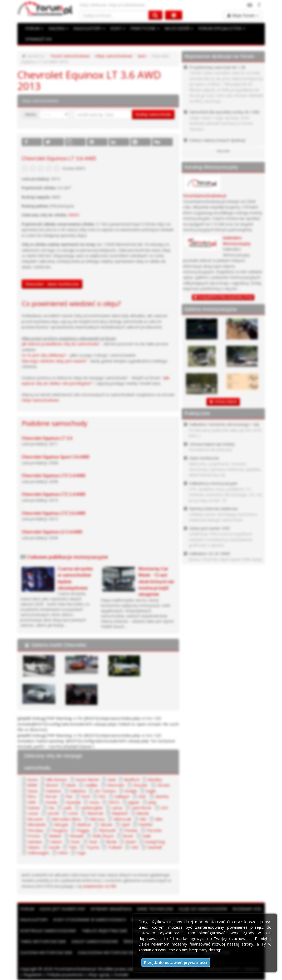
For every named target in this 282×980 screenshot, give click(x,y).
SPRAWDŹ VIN (38, 39)
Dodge (131, 791)
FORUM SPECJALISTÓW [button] (222, 28)
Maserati (95, 813)
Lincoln (53, 813)
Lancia (117, 808)
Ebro (32, 796)
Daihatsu (78, 791)
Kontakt (121, 974)
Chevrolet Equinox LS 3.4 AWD (52, 532)
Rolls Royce (103, 836)
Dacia (33, 791)
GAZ (142, 796)
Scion (75, 842)
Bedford (132, 779)
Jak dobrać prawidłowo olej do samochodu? (61, 344)
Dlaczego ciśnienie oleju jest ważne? (54, 361)
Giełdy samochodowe (95, 941)
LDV (164, 808)
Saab (147, 836)
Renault (77, 836)
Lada (67, 808)
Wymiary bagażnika (111, 909)
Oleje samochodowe (114, 56)
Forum (27, 909)
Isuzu (94, 802)
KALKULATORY (89, 28)
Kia (51, 808)
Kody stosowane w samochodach (90, 919)
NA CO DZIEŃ (179, 28)
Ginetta (162, 796)
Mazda (143, 813)
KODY (118, 28)
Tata (73, 847)
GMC (32, 802)
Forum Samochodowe (70, 56)
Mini (159, 819)
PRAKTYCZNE (145, 28)
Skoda (111, 842)
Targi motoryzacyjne (43, 941)
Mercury (97, 819)
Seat (93, 842)
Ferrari (51, 796)
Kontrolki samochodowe (48, 931)
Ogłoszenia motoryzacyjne (107, 952)
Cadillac (91, 785)
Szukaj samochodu (153, 114)
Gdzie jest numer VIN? (62, 909)
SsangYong (155, 842)
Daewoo (54, 791)
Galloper (122, 796)
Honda (51, 802)
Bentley (155, 779)
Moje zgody (99, 974)
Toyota (92, 847)
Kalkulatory (34, 919)
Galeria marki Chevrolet (59, 645)
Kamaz (34, 808)
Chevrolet (115, 785)
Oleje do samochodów (203, 909)
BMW (33, 785)
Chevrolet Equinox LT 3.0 (47, 438)
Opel (125, 824)
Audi (112, 779)
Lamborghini (92, 808)
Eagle (151, 791)
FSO (102, 796)
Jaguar (134, 802)
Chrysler (140, 785)
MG (143, 819)
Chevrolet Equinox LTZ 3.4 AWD (54, 476)
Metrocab (123, 819)
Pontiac (131, 830)
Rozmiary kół (247, 909)
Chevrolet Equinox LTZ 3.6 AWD (54, 513)
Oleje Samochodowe (40, 400)
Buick (71, 785)
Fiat (69, 796)
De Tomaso (105, 791)
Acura (33, 779)
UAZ (135, 847)
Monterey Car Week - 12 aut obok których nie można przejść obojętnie (156, 581)
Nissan (106, 824)
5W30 (74, 215)
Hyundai (73, 802)
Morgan (61, 824)
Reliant (55, 836)
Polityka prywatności (65, 974)
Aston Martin (87, 779)
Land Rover (142, 808)
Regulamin (33, 974)
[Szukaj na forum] (114, 15)
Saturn (56, 842)
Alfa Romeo (57, 779)
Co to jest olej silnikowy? (44, 355)
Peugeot (60, 830)
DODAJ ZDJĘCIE (226, 402)
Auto (142, 56)
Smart (131, 842)
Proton (34, 836)
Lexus (33, 813)
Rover (128, 836)
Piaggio (83, 830)
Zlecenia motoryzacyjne (46, 952)
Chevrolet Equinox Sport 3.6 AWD (56, 457)
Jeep (152, 802)
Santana (35, 842)
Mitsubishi (37, 824)
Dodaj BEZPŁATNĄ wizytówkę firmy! (226, 297)
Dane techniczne (155, 909)
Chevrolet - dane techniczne (52, 284)
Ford (86, 796)
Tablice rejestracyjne (104, 931)
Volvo (63, 853)
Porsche (154, 830)
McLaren (35, 819)
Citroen (163, 785)
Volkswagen (38, 853)
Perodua (35, 830)
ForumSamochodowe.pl (205, 196)
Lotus (73, 813)
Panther (146, 824)
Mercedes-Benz (66, 819)
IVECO (114, 802)
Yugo (81, 853)
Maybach (120, 813)
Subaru (34, 847)
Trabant (115, 847)
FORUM (34, 28)
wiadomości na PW (100, 886)
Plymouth (107, 830)
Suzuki (54, 847)
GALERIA (58, 28)
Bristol (52, 785)
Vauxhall (154, 847)
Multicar (84, 824)
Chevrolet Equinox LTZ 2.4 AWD (54, 494)
